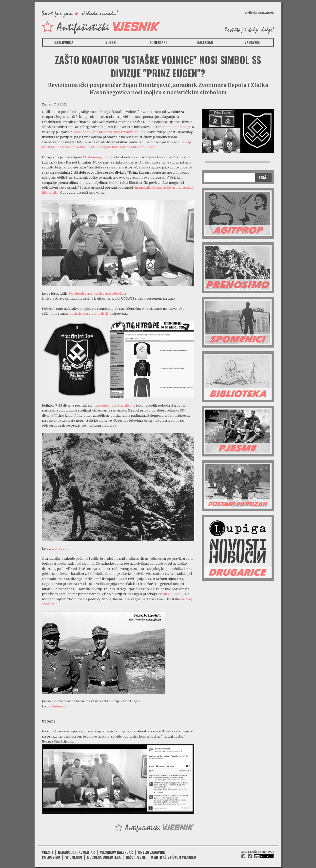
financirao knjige (177, 127)
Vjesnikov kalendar (116, 851)
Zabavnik (252, 42)
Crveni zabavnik (151, 851)
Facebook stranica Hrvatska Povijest (98, 293)
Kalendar (205, 42)
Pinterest (59, 705)
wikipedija (60, 548)
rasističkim (79, 313)
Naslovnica (64, 42)
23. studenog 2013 (96, 157)
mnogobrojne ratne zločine (114, 405)
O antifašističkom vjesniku (173, 856)
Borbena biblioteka (104, 856)
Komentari (158, 42)
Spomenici (74, 856)
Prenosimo (51, 856)
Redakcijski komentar (76, 851)
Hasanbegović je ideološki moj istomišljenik (107, 132)
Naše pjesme (136, 856)
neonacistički (101, 313)
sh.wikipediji (173, 593)
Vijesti (111, 42)
